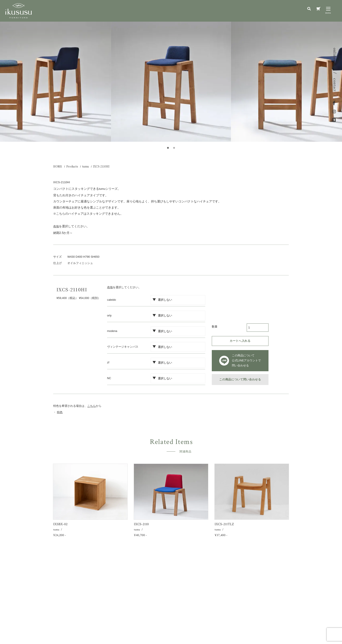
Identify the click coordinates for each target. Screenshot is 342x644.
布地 (110, 287)
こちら (91, 406)
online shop (335, 58)
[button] (168, 148)
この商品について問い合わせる (240, 379)
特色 (60, 412)
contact (335, 85)
